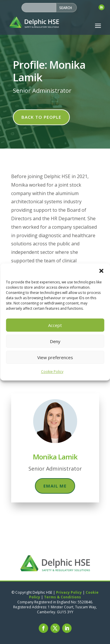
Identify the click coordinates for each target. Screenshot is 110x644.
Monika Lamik (55, 457)
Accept (55, 325)
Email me (55, 486)
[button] (101, 271)
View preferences (55, 357)
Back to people (41, 117)
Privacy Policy (69, 592)
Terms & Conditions (62, 597)
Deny (55, 341)
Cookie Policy (52, 372)
